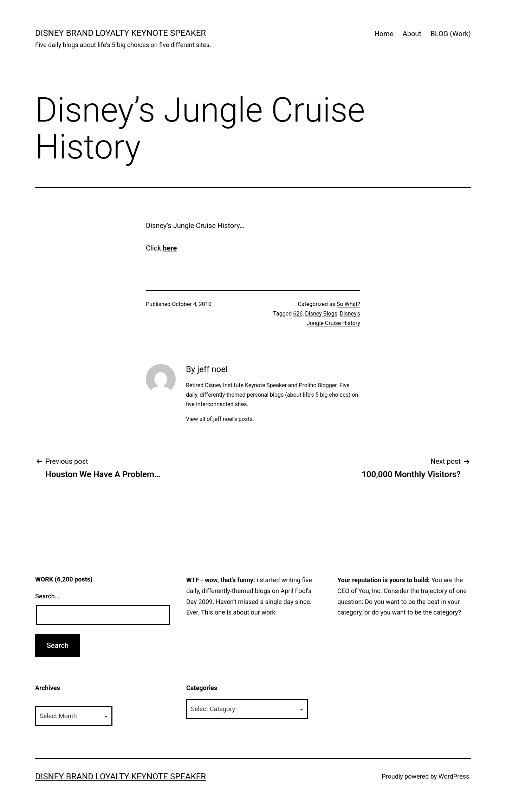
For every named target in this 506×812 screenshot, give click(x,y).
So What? (348, 304)
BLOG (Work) (451, 34)
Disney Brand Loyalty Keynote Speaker (121, 33)
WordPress (454, 776)
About (412, 34)
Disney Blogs (321, 314)
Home (384, 34)
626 (298, 314)
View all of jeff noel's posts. (220, 419)
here (170, 248)
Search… (47, 596)
